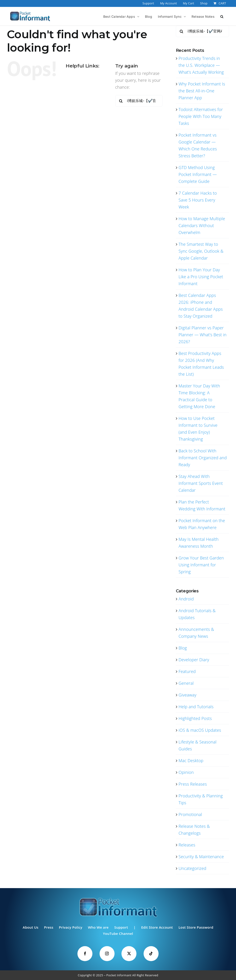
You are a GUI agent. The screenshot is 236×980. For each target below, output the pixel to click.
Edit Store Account (157, 927)
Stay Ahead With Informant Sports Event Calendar (201, 483)
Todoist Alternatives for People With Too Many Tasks (201, 116)
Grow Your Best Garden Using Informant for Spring (201, 565)
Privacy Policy (71, 927)
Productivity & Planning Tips (201, 799)
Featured (187, 671)
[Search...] (139, 101)
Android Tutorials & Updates (197, 614)
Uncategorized (193, 868)
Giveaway (188, 695)
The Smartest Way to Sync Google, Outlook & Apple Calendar (201, 251)
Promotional (190, 814)
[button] (222, 16)
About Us (30, 927)
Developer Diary (194, 660)
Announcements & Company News (196, 633)
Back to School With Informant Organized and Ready (203, 458)
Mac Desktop (191, 761)
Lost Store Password (196, 927)
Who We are (98, 927)
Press (49, 927)
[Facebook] (85, 954)
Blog (183, 648)
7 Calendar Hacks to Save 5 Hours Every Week (198, 200)
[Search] (121, 101)
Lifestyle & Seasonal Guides (198, 745)
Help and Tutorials (196, 707)
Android (186, 599)
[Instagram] (107, 954)
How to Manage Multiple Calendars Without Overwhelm (202, 225)
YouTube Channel (118, 933)
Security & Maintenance (201, 857)
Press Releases (193, 784)
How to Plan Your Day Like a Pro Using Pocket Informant (201, 277)
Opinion (186, 772)
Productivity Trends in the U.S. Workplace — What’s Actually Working (201, 65)
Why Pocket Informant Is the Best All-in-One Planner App (202, 91)
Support (121, 927)
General (186, 683)
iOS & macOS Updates (200, 730)
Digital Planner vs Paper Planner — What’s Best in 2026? (203, 335)
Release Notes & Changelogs (194, 830)
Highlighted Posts (195, 718)
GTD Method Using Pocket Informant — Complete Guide (198, 174)
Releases (187, 845)
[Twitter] (129, 954)
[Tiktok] (151, 954)
